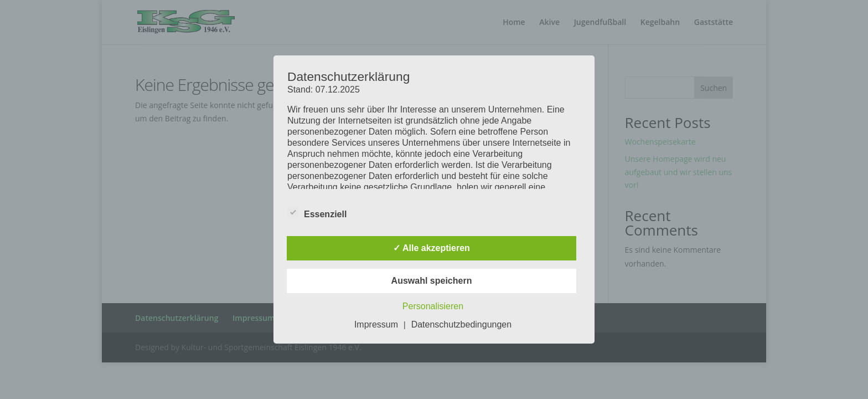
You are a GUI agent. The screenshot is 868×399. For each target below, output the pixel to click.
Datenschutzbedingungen (461, 324)
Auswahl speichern (432, 281)
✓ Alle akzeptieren (432, 248)
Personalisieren (433, 306)
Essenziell (317, 213)
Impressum (376, 324)
